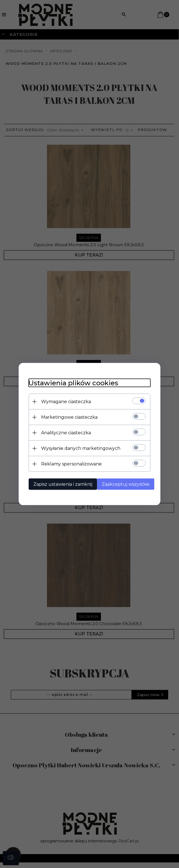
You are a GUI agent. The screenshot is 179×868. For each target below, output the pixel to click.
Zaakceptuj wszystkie (125, 484)
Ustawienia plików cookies (70, 383)
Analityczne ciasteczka (63, 432)
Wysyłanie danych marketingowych (78, 448)
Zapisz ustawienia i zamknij (60, 484)
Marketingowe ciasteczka (66, 417)
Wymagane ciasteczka (63, 401)
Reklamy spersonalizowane (68, 464)
